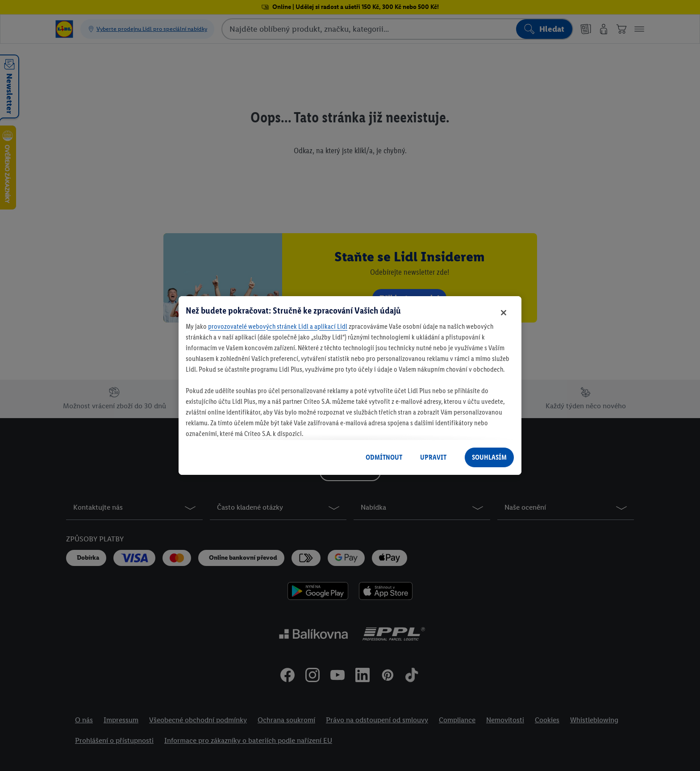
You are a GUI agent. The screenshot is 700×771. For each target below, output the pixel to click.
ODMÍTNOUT (384, 457)
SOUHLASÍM (489, 457)
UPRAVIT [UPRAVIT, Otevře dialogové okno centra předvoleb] (433, 457)
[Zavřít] (504, 313)
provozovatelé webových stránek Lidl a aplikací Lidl (278, 326)
